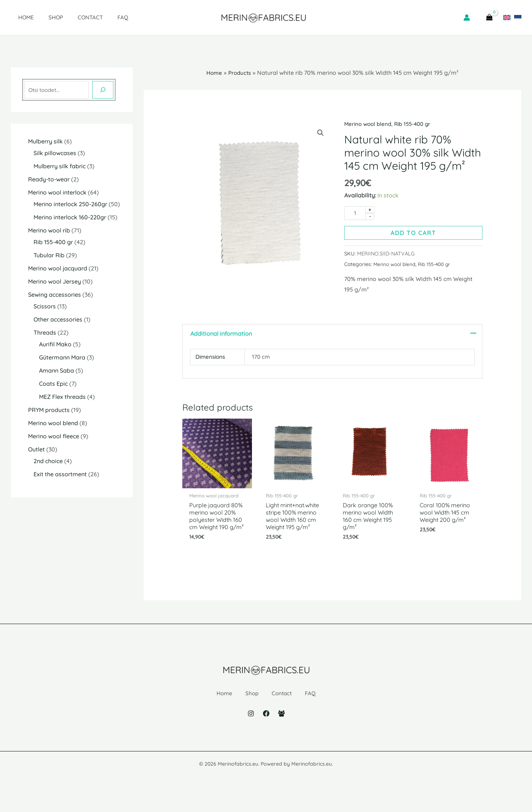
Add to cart (413, 234)
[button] (320, 133)
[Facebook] (266, 730)
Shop (45, 17)
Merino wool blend (369, 124)
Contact (76, 17)
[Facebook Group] (281, 730)
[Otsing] (103, 90)
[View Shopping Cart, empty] (490, 18)
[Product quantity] (355, 213)
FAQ (105, 17)
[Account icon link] (467, 18)
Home (19, 17)
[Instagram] (251, 730)
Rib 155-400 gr (417, 124)
